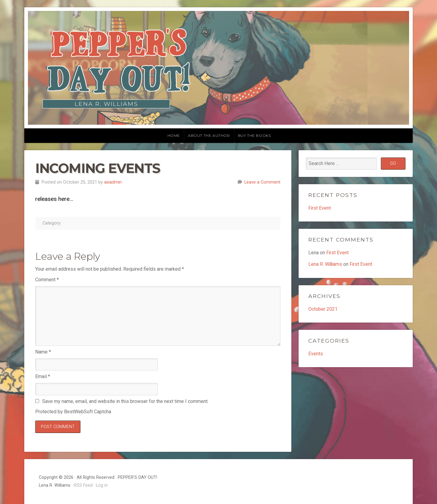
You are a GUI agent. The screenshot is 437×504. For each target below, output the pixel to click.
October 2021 (323, 309)
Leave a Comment (262, 182)
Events (316, 354)
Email (43, 376)
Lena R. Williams (326, 264)
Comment (47, 280)
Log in (102, 485)
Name (43, 352)
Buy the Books (254, 135)
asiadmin (113, 182)
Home (174, 135)
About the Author (209, 135)
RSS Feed (83, 485)
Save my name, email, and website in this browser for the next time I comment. (125, 401)
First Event (320, 208)
